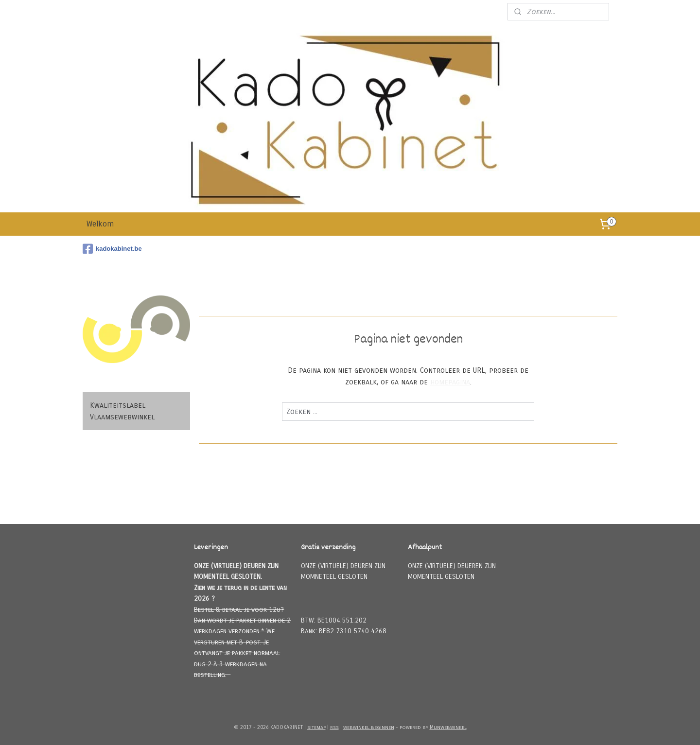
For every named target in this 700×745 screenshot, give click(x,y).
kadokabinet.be (112, 249)
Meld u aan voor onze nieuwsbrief (444, 12)
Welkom (100, 224)
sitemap (316, 727)
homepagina (450, 382)
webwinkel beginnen (369, 727)
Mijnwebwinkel (448, 727)
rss (334, 727)
